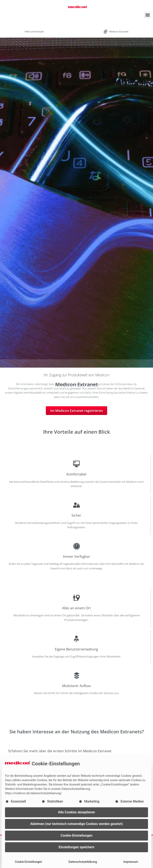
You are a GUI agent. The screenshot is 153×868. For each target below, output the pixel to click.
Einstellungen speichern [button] (76, 847)
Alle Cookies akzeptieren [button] (76, 812)
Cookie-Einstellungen (28, 862)
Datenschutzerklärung (83, 862)
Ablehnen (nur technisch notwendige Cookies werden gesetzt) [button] (76, 824)
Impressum (131, 862)
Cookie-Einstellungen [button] (77, 835)
